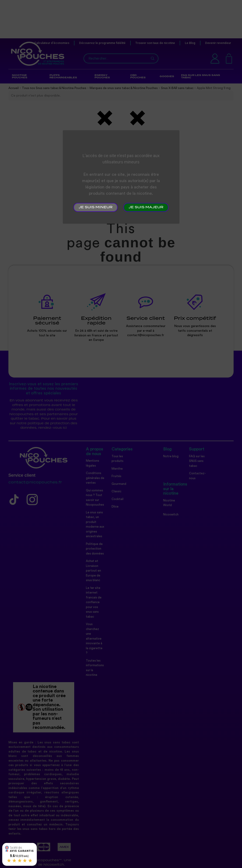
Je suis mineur (96, 207)
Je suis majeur (146, 207)
